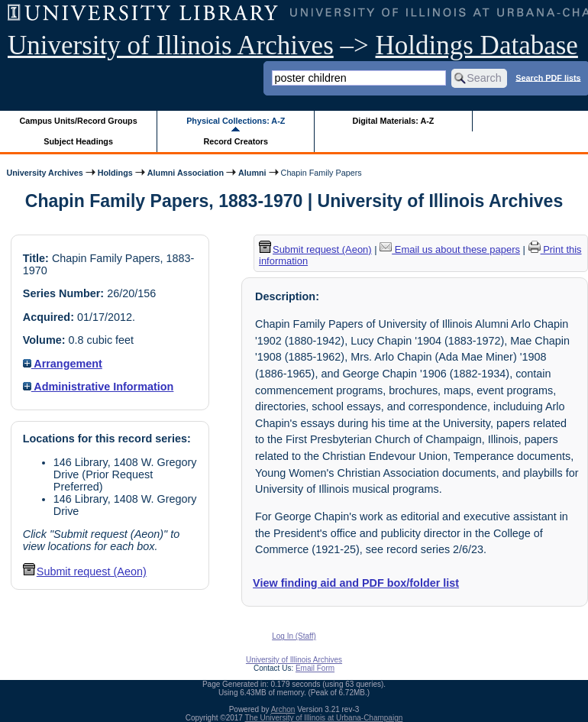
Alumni (252, 173)
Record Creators (236, 141)
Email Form (315, 668)
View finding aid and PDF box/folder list (356, 583)
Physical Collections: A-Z (236, 121)
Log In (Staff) (294, 636)
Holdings (115, 173)
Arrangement (63, 364)
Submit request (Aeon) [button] (85, 571)
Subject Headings (78, 141)
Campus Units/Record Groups (79, 121)
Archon (283, 709)
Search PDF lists (548, 77)
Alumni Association (186, 173)
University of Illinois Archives (171, 45)
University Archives (44, 173)
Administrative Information (99, 387)
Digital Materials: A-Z (393, 121)
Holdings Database (477, 45)
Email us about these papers (450, 249)
